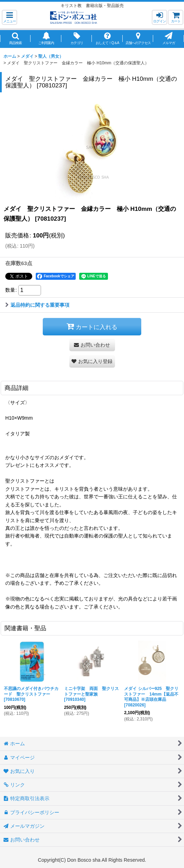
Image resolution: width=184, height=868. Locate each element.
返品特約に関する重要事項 (37, 305)
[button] (9, 17)
